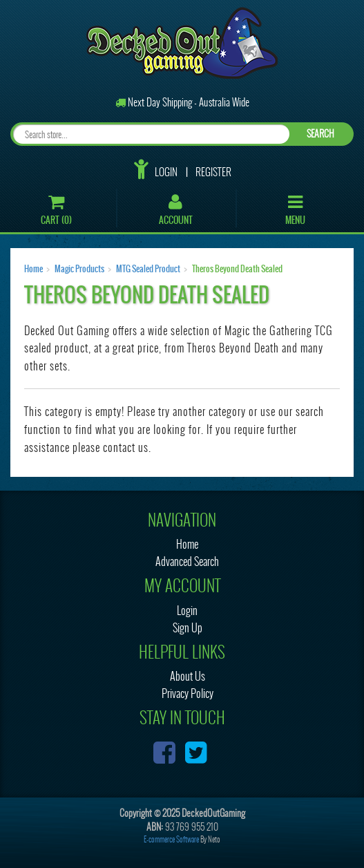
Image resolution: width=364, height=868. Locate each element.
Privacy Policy (188, 694)
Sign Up (188, 628)
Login (166, 172)
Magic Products (79, 269)
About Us (188, 676)
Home (33, 269)
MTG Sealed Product (148, 269)
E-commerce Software (171, 839)
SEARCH (320, 134)
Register (213, 172)
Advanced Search (187, 562)
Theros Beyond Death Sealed (237, 269)
